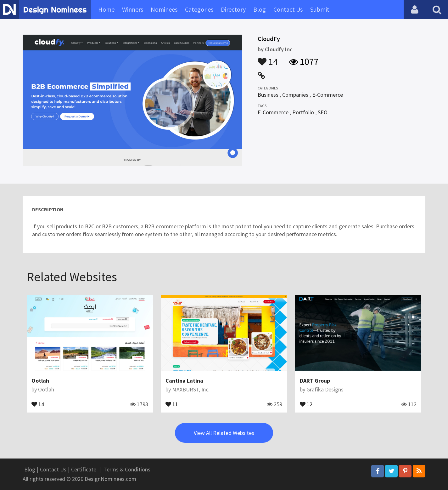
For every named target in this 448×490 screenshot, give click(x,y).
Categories (199, 9)
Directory (233, 9)
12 (306, 404)
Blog (260, 9)
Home (106, 9)
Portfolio (303, 112)
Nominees (164, 9)
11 (172, 404)
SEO (323, 112)
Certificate (84, 469)
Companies (295, 95)
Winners (133, 9)
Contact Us (288, 9)
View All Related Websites (224, 433)
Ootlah (40, 381)
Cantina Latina (184, 381)
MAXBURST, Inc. (191, 389)
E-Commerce (328, 95)
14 (268, 59)
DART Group (315, 381)
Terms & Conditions (127, 469)
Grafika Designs (325, 389)
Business (268, 95)
